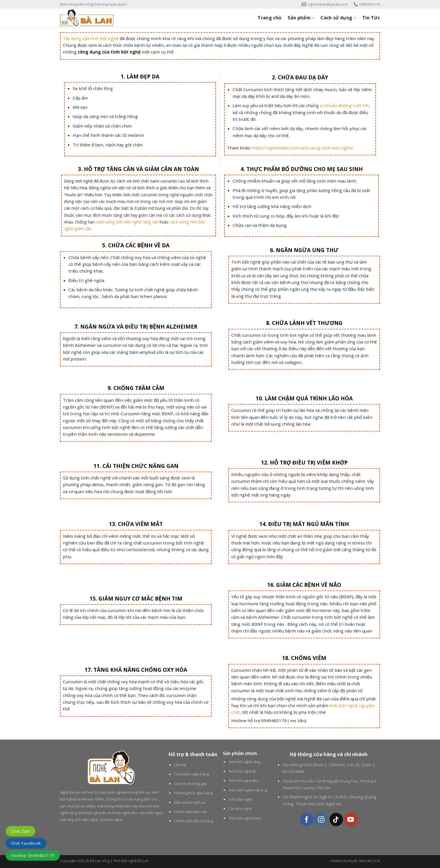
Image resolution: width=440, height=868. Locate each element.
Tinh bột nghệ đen (244, 781)
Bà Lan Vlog (100, 861)
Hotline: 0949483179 (33, 855)
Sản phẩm (301, 18)
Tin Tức (371, 18)
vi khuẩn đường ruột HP (344, 105)
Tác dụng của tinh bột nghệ (91, 38)
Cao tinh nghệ (240, 809)
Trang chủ (270, 18)
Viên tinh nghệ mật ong (248, 790)
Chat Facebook (26, 843)
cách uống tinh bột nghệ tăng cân (127, 222)
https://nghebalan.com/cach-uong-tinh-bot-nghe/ (302, 148)
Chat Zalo (20, 831)
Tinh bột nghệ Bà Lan (131, 861)
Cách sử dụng (338, 18)
